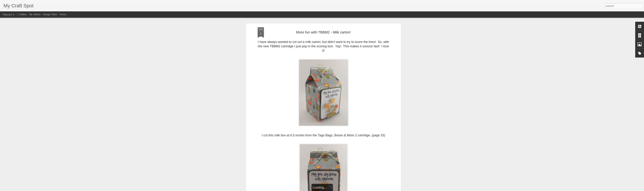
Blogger (333, 189)
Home (63, 14)
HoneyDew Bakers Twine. (327, 81)
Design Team (50, 14)
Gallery (23, 14)
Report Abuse (343, 189)
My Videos (35, 14)
